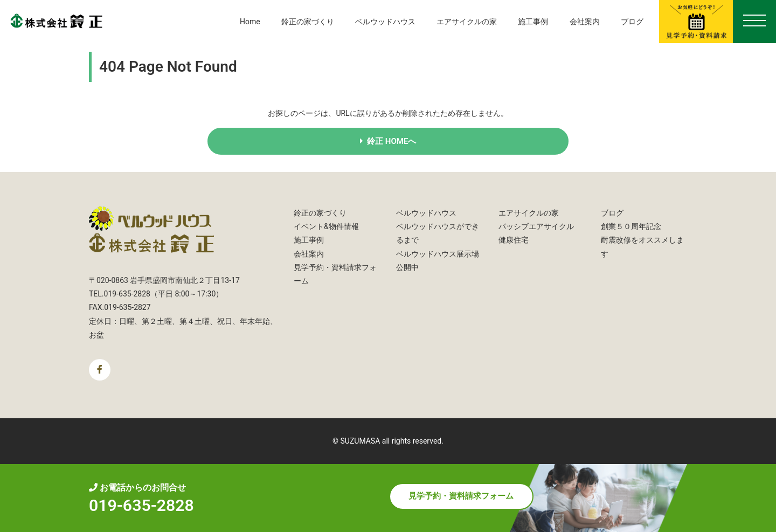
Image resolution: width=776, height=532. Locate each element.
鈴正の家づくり (308, 22)
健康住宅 (514, 240)
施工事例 (533, 22)
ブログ (632, 22)
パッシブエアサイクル (536, 226)
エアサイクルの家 (467, 22)
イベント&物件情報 (326, 226)
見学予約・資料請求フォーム (461, 496)
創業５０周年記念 (631, 226)
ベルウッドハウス (385, 22)
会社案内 (585, 22)
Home (250, 22)
